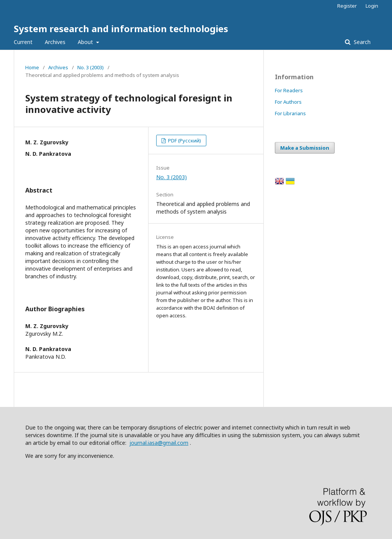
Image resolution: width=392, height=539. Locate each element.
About (86, 42)
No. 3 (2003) (91, 67)
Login (372, 6)
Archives (55, 42)
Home (32, 67)
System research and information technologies (121, 29)
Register (347, 6)
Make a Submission (305, 148)
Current (23, 42)
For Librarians (290, 113)
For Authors (288, 102)
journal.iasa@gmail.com (159, 443)
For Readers (289, 90)
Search (361, 42)
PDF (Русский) (184, 140)
